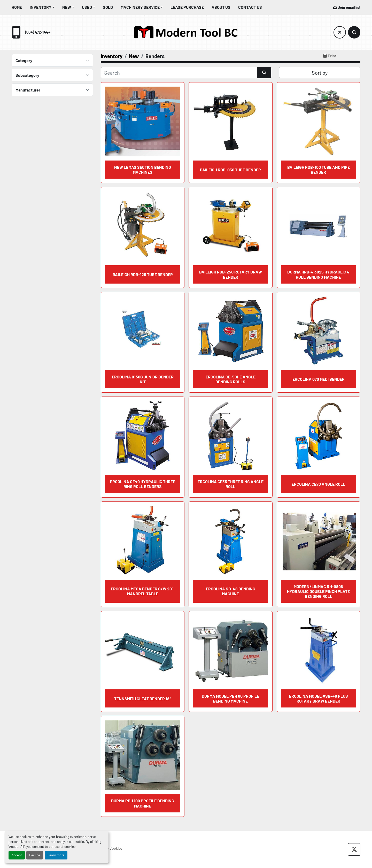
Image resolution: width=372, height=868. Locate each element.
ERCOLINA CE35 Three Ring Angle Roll (231, 484)
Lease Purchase (187, 7)
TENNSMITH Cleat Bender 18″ (143, 699)
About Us (221, 7)
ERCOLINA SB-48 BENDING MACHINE (231, 591)
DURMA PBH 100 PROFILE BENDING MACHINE (143, 803)
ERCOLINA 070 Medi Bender (319, 379)
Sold (108, 7)
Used (87, 7)
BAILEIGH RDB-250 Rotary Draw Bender (231, 274)
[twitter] (340, 32)
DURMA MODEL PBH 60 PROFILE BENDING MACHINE (230, 698)
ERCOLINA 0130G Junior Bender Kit (143, 379)
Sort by (320, 73)
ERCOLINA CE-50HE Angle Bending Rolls (231, 379)
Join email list (349, 7)
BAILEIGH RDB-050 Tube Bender (230, 170)
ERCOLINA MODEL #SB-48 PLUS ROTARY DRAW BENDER (319, 698)
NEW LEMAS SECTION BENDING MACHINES (143, 170)
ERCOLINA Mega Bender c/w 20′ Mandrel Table (143, 591)
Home (17, 7)
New (67, 7)
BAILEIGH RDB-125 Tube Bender (143, 274)
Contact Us (250, 7)
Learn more (56, 855)
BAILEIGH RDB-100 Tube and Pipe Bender (319, 170)
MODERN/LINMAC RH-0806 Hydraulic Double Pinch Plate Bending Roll (318, 591)
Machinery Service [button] (140, 7)
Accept (17, 855)
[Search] (354, 32)
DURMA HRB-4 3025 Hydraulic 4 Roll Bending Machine (318, 274)
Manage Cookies (110, 848)
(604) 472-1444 (38, 32)
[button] (42, 7)
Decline (35, 855)
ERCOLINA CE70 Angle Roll (318, 484)
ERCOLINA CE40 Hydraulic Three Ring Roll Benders (143, 484)
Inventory (41, 7)
